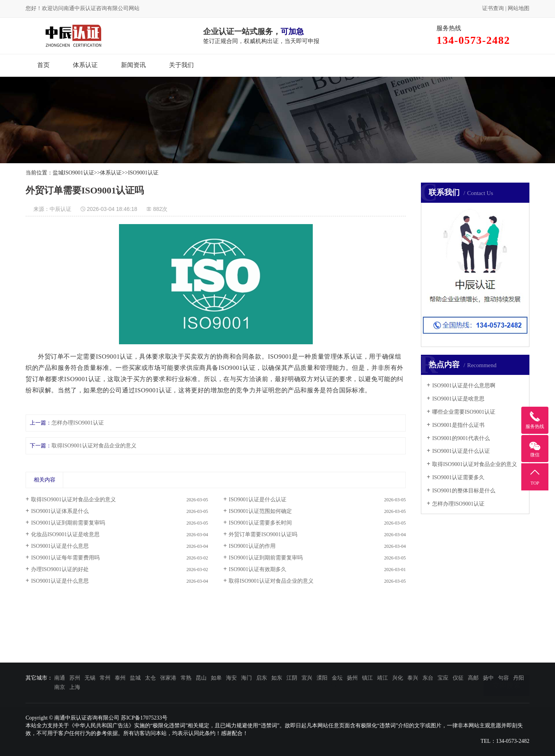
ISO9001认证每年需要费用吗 (65, 558)
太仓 (150, 678)
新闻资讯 (133, 65)
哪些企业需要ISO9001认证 (464, 412)
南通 (60, 678)
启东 (262, 678)
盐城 (135, 678)
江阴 (292, 678)
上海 (75, 687)
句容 (503, 678)
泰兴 (413, 678)
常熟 (186, 678)
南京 (60, 687)
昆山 (201, 678)
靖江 (383, 678)
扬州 (352, 678)
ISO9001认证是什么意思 (60, 546)
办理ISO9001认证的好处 (60, 569)
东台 (428, 678)
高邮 (473, 678)
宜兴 (307, 678)
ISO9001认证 (143, 173)
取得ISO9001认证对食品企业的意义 (475, 464)
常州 (105, 678)
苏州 (75, 678)
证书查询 (493, 8)
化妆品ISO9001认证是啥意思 (65, 534)
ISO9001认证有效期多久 (258, 569)
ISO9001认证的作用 (252, 546)
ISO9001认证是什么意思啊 (464, 386)
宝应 (443, 678)
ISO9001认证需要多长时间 (260, 523)
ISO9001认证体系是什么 (60, 511)
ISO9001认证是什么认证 (461, 451)
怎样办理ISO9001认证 (458, 504)
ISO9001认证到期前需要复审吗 (68, 523)
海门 (246, 678)
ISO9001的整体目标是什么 (464, 491)
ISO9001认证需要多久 (458, 477)
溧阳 (322, 678)
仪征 (458, 678)
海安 (231, 678)
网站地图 (519, 8)
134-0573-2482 (513, 741)
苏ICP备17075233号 (144, 718)
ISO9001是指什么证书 (458, 425)
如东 (277, 678)
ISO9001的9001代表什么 (461, 438)
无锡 (90, 678)
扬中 (488, 678)
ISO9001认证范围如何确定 (260, 511)
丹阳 (519, 678)
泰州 (120, 678)
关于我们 (181, 65)
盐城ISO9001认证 (73, 173)
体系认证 (85, 65)
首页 (43, 65)
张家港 (168, 678)
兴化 (398, 678)
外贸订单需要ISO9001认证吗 (263, 534)
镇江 (367, 678)
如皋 (216, 678)
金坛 (337, 678)
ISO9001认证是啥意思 (458, 399)
